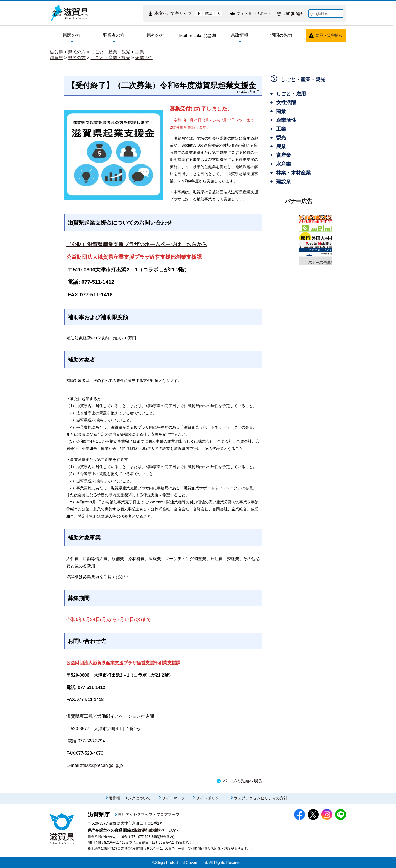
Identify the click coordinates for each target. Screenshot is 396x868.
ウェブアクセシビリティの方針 (261, 798)
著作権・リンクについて (130, 798)
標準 (208, 13)
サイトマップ (173, 798)
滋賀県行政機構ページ (153, 830)
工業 (140, 52)
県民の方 (77, 52)
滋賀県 (56, 52)
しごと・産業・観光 (111, 52)
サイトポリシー (209, 798)
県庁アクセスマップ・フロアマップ (149, 815)
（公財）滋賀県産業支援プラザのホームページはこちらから (137, 244)
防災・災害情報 (329, 35)
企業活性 (144, 58)
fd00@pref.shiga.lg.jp (102, 765)
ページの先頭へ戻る (243, 781)
